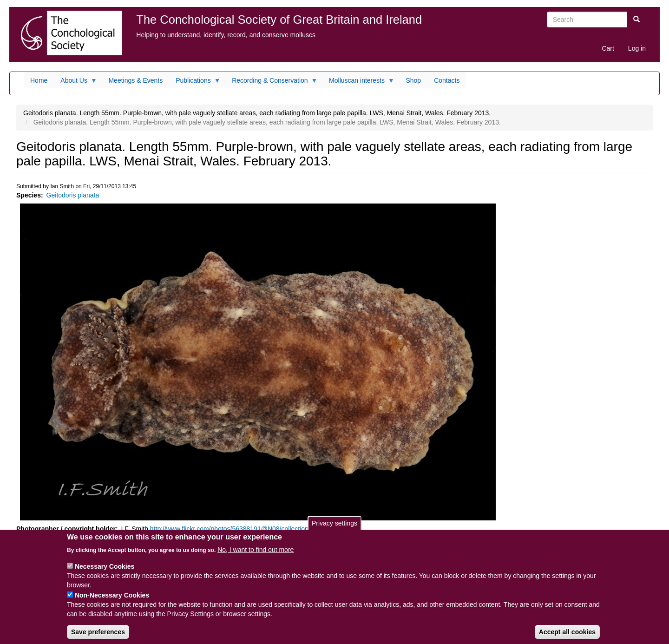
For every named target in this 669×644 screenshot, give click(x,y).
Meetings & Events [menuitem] (135, 80)
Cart (608, 48)
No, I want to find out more (256, 557)
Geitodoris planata (73, 195)
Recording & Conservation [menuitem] (271, 83)
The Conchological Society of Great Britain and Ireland (279, 20)
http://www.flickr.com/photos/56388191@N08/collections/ (232, 529)
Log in (637, 48)
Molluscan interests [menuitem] (358, 83)
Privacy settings (334, 531)
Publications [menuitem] (195, 83)
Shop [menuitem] (413, 80)
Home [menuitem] (39, 80)
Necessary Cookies (105, 574)
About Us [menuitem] (75, 83)
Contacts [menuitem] (447, 80)
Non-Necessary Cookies (112, 603)
